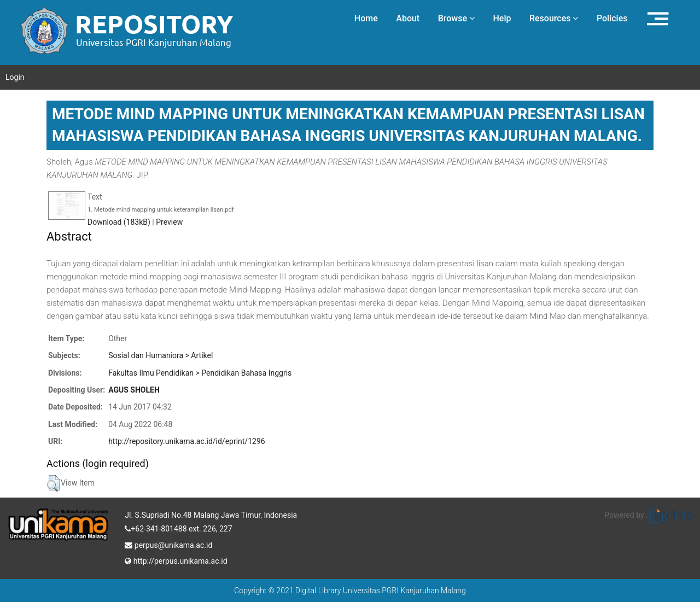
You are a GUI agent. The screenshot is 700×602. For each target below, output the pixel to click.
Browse (456, 18)
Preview (169, 222)
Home (366, 18)
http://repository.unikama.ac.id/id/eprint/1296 (186, 441)
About (408, 18)
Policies (612, 18)
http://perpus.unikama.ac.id (176, 560)
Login (15, 77)
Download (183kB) (119, 222)
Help (502, 18)
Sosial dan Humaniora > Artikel (161, 355)
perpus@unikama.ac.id (168, 544)
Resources (554, 18)
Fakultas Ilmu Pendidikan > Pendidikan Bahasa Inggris (200, 373)
